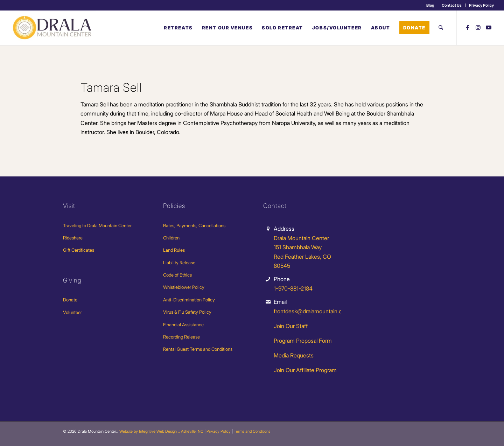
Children (171, 238)
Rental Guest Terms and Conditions (198, 349)
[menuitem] (430, 5)
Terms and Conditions (252, 431)
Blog (430, 5)
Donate (70, 300)
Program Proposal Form (303, 341)
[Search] (441, 28)
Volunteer (72, 312)
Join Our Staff (291, 326)
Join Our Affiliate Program (305, 370)
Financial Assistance (183, 325)
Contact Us (452, 5)
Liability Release (179, 263)
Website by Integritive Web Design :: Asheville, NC (161, 431)
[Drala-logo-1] (53, 28)
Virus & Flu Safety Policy (187, 312)
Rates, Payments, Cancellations (194, 225)
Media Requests (294, 355)
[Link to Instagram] (478, 27)
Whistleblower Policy (184, 287)
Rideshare (73, 238)
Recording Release (181, 337)
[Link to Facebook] (468, 27)
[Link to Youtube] (489, 27)
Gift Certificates (79, 250)
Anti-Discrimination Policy (189, 300)
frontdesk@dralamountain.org (310, 311)
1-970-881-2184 (293, 288)
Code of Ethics (177, 275)
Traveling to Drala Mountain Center (97, 225)
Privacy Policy (481, 5)
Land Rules (174, 250)
